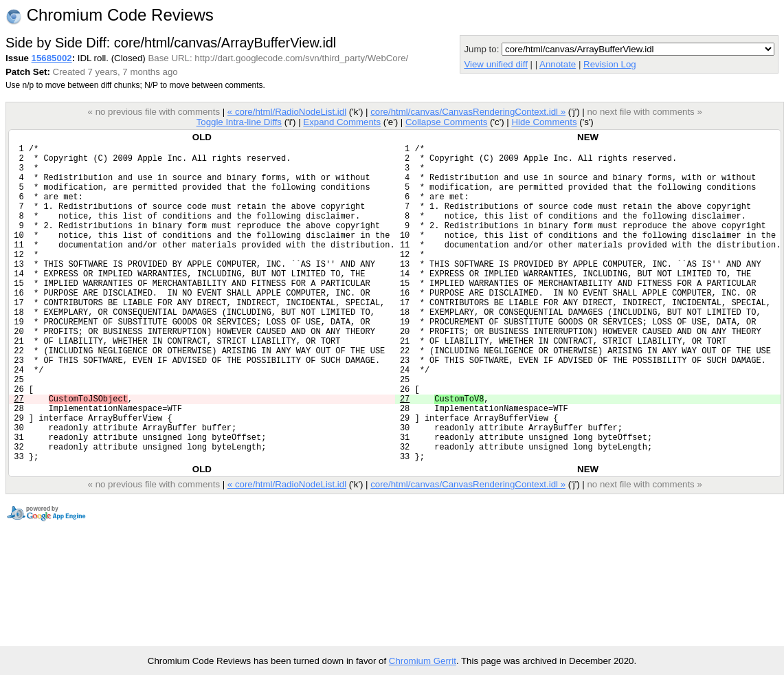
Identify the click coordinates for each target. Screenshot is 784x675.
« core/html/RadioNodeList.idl (287, 112)
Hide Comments (544, 122)
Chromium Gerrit (423, 661)
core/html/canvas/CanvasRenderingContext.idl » (468, 112)
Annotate (558, 64)
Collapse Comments (446, 122)
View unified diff (495, 64)
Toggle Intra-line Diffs (239, 122)
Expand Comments (342, 122)
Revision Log (610, 64)
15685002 (52, 58)
